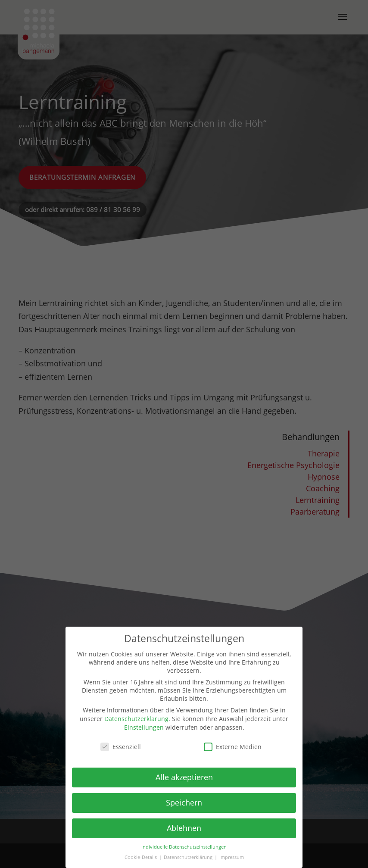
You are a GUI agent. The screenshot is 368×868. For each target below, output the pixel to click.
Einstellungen (144, 727)
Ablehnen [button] (184, 828)
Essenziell (121, 747)
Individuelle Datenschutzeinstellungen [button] (184, 847)
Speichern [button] (184, 802)
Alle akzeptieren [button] (184, 777)
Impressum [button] (232, 857)
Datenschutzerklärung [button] (189, 857)
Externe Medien (233, 747)
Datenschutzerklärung (136, 719)
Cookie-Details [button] (141, 857)
